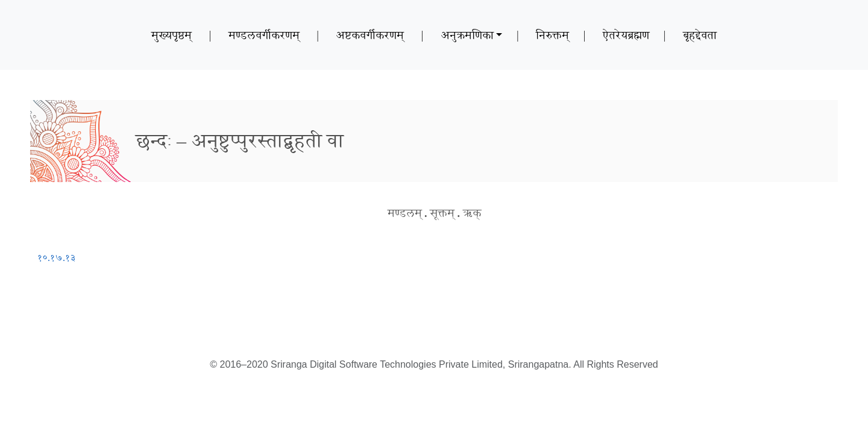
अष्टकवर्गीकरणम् (370, 35)
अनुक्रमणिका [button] (467, 35)
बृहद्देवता (700, 35)
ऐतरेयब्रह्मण (626, 35)
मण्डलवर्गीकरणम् (264, 35)
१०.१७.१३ (57, 258)
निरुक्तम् (552, 35)
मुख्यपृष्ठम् (171, 35)
